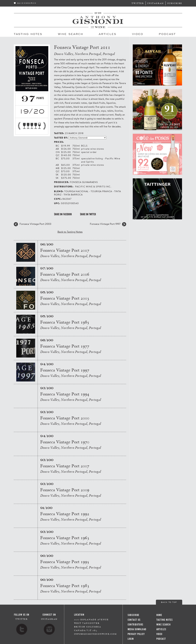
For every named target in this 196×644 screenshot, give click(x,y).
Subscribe (175, 3)
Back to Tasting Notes (70, 232)
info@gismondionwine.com (95, 634)
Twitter (138, 3)
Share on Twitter (88, 214)
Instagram (156, 3)
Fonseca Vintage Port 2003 (35, 224)
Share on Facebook (63, 214)
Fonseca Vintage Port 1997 (105, 224)
